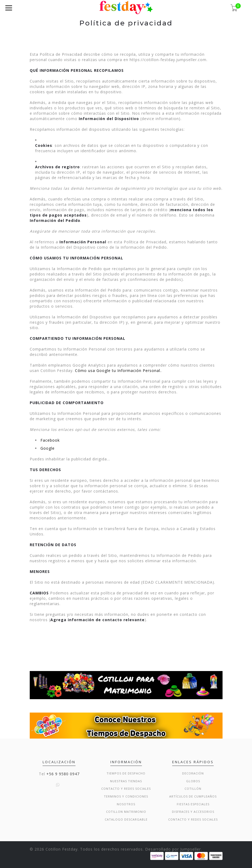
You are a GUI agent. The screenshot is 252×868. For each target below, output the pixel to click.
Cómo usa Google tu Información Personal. (118, 370)
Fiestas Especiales (193, 804)
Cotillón (193, 789)
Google (48, 448)
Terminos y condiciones (126, 796)
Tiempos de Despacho (126, 773)
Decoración (193, 773)
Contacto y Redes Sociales (126, 789)
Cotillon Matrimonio (126, 812)
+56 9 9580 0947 (63, 774)
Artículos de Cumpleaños (193, 796)
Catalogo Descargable (126, 819)
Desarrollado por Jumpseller (173, 849)
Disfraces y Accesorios (193, 812)
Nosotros (126, 804)
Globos (193, 781)
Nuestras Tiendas (126, 781)
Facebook (50, 440)
